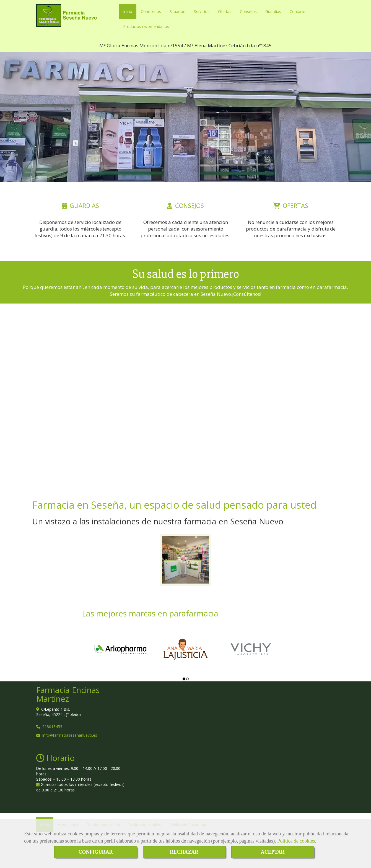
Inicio (128, 11)
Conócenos (151, 11)
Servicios (202, 11)
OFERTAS (295, 205)
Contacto (298, 11)
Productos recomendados (146, 26)
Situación (177, 11)
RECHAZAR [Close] (184, 852)
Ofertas (225, 11)
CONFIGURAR (96, 852)
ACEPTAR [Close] (273, 852)
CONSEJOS (190, 205)
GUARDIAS (84, 205)
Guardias (273, 11)
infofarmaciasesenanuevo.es (70, 735)
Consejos (248, 11)
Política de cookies (296, 841)
